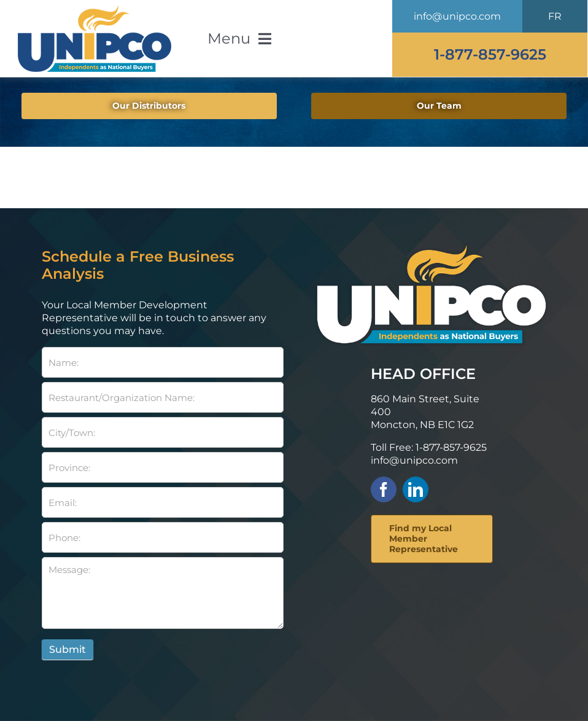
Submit (68, 649)
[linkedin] (416, 489)
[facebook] (384, 489)
